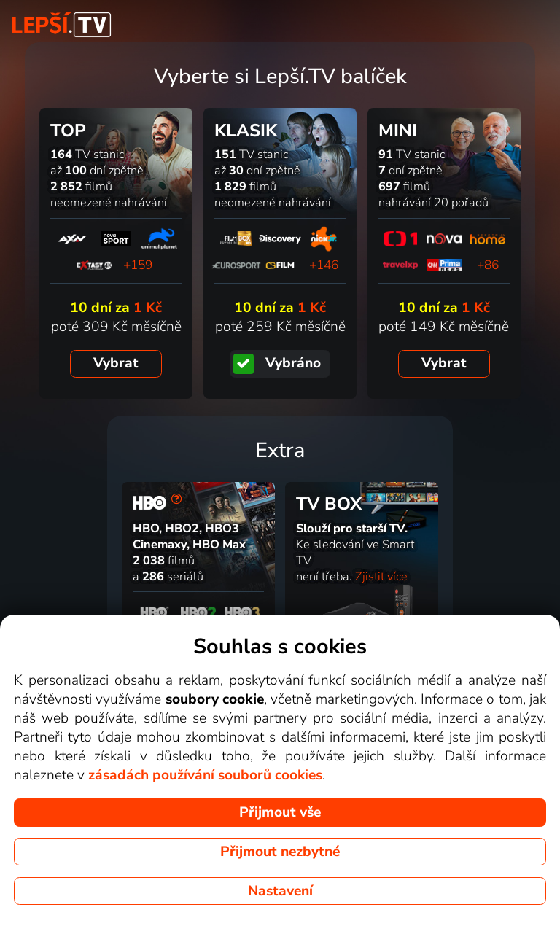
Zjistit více (381, 577)
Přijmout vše (280, 812)
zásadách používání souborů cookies (205, 775)
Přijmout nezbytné (280, 852)
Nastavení (280, 891)
